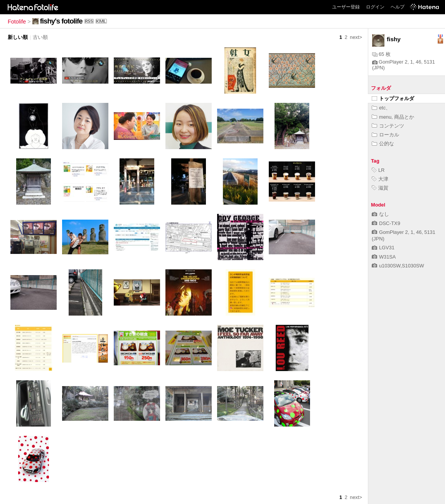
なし (380, 214)
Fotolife (17, 22)
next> (356, 37)
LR (378, 170)
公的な (383, 144)
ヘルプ (398, 7)
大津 (380, 179)
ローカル (385, 135)
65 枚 (381, 54)
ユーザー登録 (346, 7)
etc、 (381, 108)
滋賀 (380, 188)
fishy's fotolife (61, 21)
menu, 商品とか (393, 117)
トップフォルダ (393, 98)
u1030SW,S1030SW (398, 266)
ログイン (375, 7)
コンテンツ (388, 126)
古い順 (40, 37)
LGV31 (383, 248)
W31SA (384, 257)
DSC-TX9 (386, 223)
